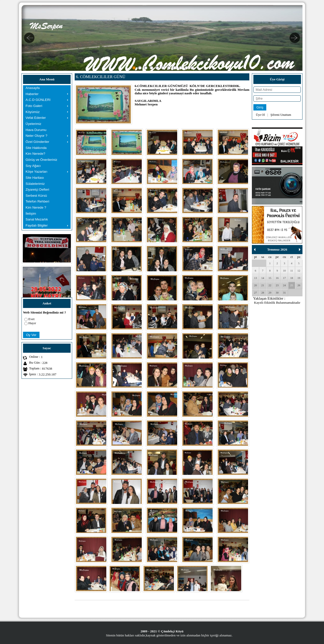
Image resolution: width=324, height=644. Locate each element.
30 (277, 293)
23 (277, 285)
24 (284, 285)
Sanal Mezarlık (37, 219)
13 (256, 278)
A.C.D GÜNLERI (38, 100)
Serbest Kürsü (36, 196)
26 (299, 285)
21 (263, 285)
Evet (31, 319)
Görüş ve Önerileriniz (41, 160)
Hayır (32, 323)
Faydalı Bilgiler (37, 225)
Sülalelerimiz (35, 184)
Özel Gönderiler (37, 142)
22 (270, 285)
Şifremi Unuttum (281, 115)
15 (270, 278)
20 (256, 285)
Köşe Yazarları (36, 172)
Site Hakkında (36, 148)
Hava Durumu (36, 130)
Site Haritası (35, 178)
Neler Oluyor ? (36, 136)
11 (292, 271)
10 (284, 271)
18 (292, 278)
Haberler (32, 94)
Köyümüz (33, 112)
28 (263, 293)
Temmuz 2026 (277, 249)
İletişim (31, 214)
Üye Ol (260, 115)
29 (270, 293)
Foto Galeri (34, 106)
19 (299, 278)
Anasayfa (33, 88)
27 (256, 293)
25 (292, 285)
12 (299, 271)
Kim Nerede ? (36, 207)
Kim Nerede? (35, 154)
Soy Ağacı (33, 166)
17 (284, 278)
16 (277, 278)
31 (284, 293)
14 (263, 278)
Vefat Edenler (36, 118)
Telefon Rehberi (37, 201)
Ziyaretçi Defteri (37, 190)
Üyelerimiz (33, 124)
